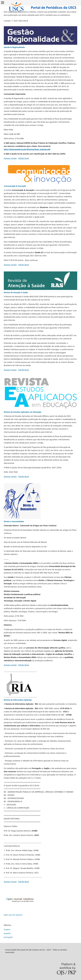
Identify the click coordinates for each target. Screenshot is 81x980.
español (7, 933)
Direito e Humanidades (14, 521)
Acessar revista (10, 158)
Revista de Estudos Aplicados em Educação (23, 412)
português (8, 937)
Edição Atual (24, 158)
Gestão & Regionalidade (14, 47)
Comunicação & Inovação (15, 186)
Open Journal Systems (13, 915)
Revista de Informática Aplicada (18, 700)
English (7, 929)
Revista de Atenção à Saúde (16, 292)
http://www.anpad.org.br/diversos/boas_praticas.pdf (27, 149)
